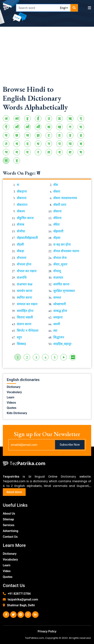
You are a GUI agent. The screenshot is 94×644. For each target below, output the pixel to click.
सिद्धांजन (59, 337)
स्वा (55, 331)
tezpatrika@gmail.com (23, 599)
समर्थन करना (25, 291)
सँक (56, 185)
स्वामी (57, 324)
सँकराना (22, 198)
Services (9, 525)
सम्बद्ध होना (60, 311)
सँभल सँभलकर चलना (66, 251)
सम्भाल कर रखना (27, 304)
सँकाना (57, 211)
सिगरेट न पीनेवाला (28, 331)
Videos (11, 403)
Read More (14, 492)
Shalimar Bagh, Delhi (21, 605)
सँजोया (21, 231)
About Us (9, 514)
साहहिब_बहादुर (62, 344)
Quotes (12, 408)
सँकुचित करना (25, 218)
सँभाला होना (24, 264)
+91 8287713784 (19, 594)
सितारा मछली (25, 317)
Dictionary (14, 387)
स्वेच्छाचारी (60, 304)
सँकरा (57, 191)
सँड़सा (57, 238)
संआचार (58, 278)
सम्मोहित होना (25, 311)
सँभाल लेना (60, 258)
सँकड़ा (21, 251)
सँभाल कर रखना (27, 271)
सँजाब (21, 225)
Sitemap (8, 519)
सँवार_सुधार (60, 264)
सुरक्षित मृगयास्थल (64, 291)
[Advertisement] (47, 58)
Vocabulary (14, 392)
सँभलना (22, 258)
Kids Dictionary (17, 413)
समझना (58, 317)
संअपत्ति (22, 278)
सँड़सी (20, 244)
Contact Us (10, 537)
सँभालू (57, 271)
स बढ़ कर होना (62, 244)
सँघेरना (57, 218)
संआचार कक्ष (25, 284)
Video (7, 571)
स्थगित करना (24, 298)
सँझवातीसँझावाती (27, 238)
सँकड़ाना (22, 191)
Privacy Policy (47, 631)
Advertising (10, 531)
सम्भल (57, 298)
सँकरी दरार (60, 205)
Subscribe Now (70, 445)
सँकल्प (21, 211)
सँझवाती (58, 231)
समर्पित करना (61, 284)
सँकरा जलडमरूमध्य (65, 198)
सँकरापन (22, 205)
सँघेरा (57, 225)
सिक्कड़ (21, 344)
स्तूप (19, 337)
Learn (11, 397)
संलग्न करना (24, 324)
